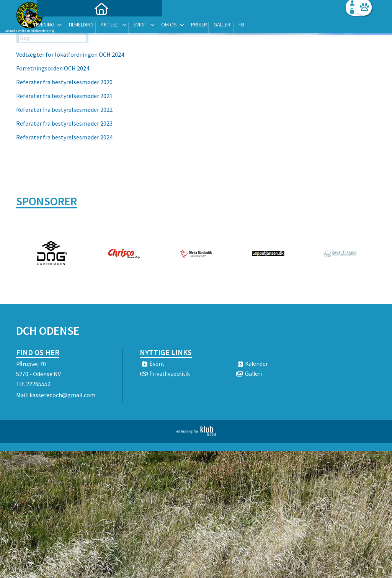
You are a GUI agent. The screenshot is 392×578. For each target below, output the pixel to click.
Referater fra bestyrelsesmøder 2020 (64, 82)
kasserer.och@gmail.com (62, 395)
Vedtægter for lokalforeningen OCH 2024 (70, 54)
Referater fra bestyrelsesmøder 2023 (64, 123)
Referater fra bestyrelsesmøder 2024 (64, 137)
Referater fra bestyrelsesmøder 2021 (65, 96)
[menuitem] (64, 26)
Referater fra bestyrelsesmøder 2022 (64, 110)
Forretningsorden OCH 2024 (53, 68)
